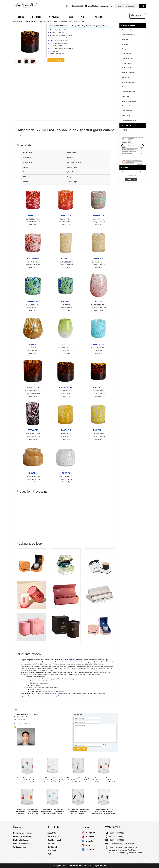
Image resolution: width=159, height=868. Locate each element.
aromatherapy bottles (61, 660)
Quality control (54, 840)
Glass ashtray (126, 115)
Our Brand (52, 847)
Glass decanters (127, 111)
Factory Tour (53, 836)
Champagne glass (127, 58)
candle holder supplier (26, 860)
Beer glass (125, 44)
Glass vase (125, 96)
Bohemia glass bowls (129, 82)
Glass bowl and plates (129, 101)
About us (99, 17)
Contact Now (56, 60)
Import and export (83, 860)
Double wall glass (127, 68)
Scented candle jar (32, 21)
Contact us (54, 17)
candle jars (74, 660)
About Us (52, 833)
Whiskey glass (126, 63)
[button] (143, 146)
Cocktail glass (126, 54)
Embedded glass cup (128, 92)
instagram (83, 833)
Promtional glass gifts (129, 120)
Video (84, 17)
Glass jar (125, 87)
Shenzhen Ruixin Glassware (81, 866)
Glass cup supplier (140, 860)
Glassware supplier (66, 860)
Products (36, 17)
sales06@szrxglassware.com (100, 6)
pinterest (83, 837)
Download (52, 851)
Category (21, 21)
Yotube (83, 845)
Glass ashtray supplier (103, 860)
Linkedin (83, 841)
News (70, 17)
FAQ (49, 854)
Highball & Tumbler (128, 73)
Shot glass (125, 39)
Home (21, 17)
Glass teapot (126, 106)
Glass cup (41, 860)
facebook (83, 849)
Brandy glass (126, 77)
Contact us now (63, 696)
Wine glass (125, 49)
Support (51, 844)
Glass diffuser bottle (128, 35)
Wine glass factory (122, 860)
